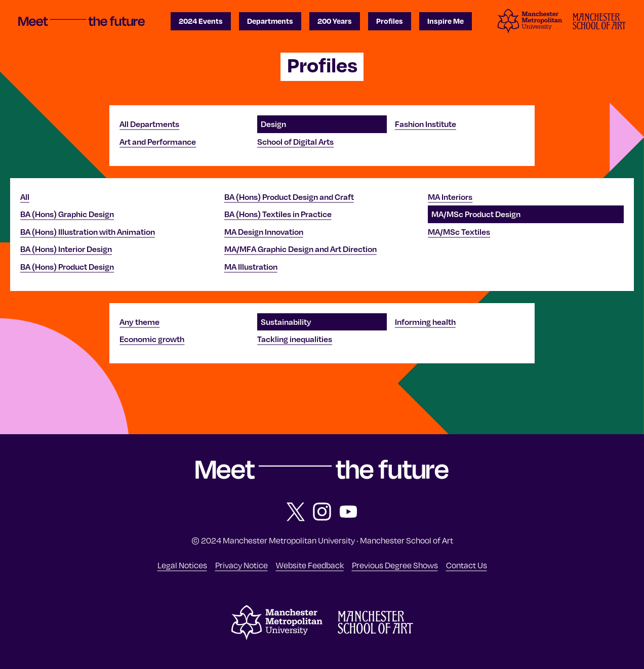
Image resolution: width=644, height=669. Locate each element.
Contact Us (467, 565)
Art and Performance (158, 142)
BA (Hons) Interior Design (66, 249)
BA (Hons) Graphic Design (67, 214)
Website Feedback (310, 565)
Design (273, 124)
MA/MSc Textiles (459, 232)
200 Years (335, 21)
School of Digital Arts (295, 142)
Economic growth (152, 339)
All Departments (149, 124)
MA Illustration (251, 267)
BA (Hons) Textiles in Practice (278, 214)
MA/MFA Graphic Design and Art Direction (300, 249)
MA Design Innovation (264, 232)
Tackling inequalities (295, 339)
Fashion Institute (426, 124)
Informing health (425, 322)
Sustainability (286, 322)
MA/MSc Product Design (476, 214)
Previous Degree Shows (395, 565)
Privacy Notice (241, 565)
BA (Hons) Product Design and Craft (289, 197)
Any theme (139, 322)
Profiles (390, 21)
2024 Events (201, 21)
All (25, 197)
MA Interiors (450, 197)
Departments (270, 21)
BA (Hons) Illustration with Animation (88, 232)
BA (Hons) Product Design (67, 267)
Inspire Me (446, 21)
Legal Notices (182, 565)
